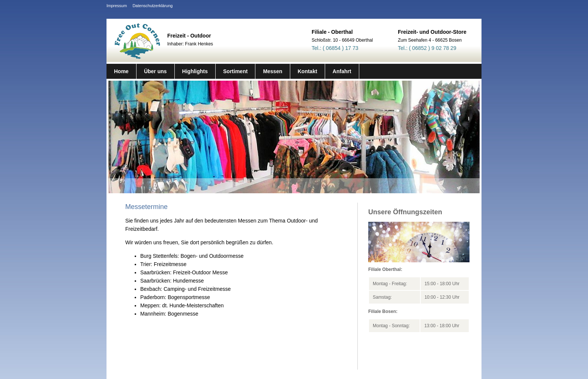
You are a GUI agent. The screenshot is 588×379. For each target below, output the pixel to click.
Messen (272, 71)
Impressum (117, 6)
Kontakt (307, 71)
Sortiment (235, 71)
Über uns (155, 71)
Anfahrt (342, 71)
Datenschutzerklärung (152, 6)
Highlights (195, 71)
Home (121, 71)
